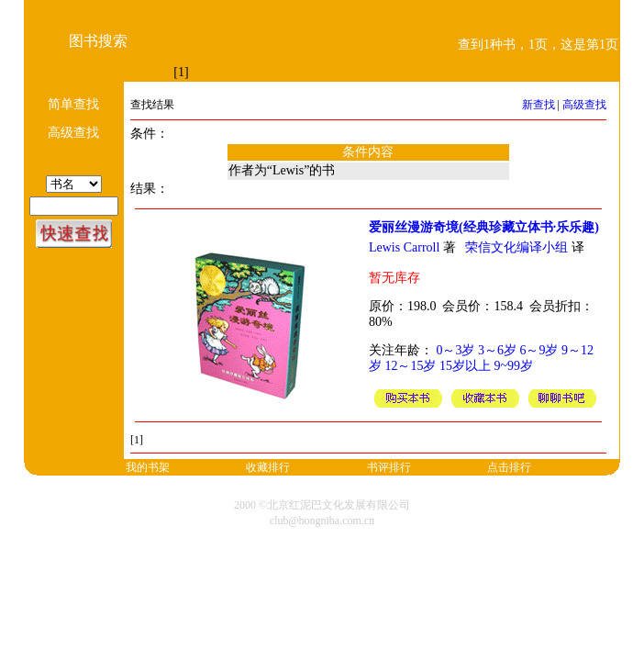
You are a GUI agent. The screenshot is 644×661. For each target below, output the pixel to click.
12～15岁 (410, 366)
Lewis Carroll (404, 247)
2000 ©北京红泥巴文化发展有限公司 (322, 505)
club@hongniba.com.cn (322, 521)
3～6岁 (497, 350)
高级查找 (584, 105)
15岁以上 (465, 366)
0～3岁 (455, 350)
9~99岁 (513, 366)
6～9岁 (539, 350)
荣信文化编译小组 (516, 247)
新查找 (539, 105)
